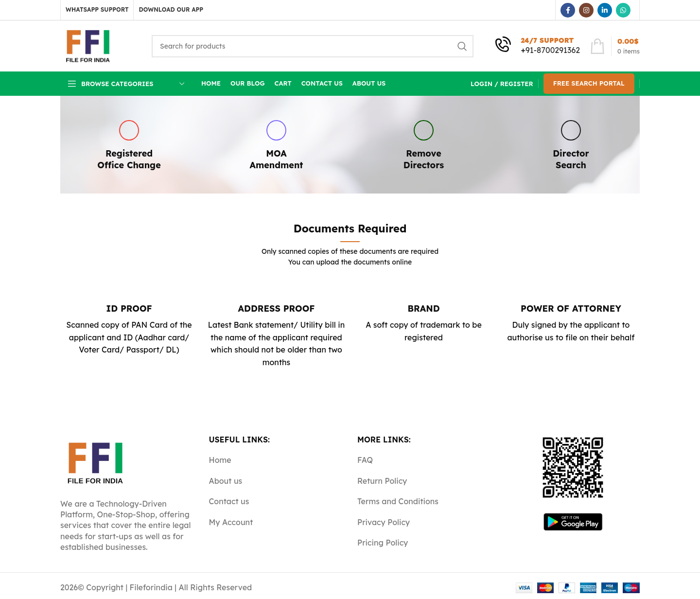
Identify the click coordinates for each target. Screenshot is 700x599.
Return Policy (382, 481)
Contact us (229, 501)
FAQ (365, 460)
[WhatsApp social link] (623, 10)
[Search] (313, 46)
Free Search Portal (589, 83)
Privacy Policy (384, 522)
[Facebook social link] (568, 10)
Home (220, 460)
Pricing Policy (383, 543)
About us (226, 481)
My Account (231, 522)
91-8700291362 (553, 50)
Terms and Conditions (398, 501)
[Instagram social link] (586, 10)
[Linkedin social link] (605, 10)
